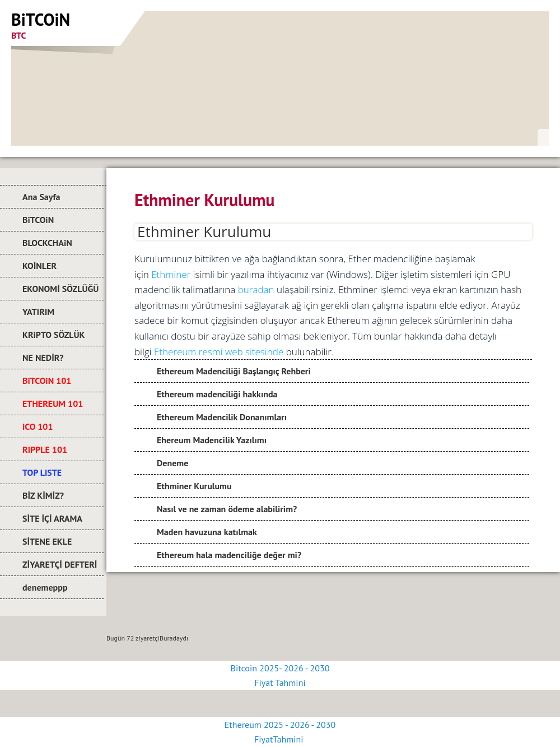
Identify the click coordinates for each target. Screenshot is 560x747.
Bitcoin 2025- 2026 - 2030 (280, 668)
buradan (256, 289)
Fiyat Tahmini (280, 683)
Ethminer (171, 274)
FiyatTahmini (280, 739)
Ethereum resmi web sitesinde (219, 352)
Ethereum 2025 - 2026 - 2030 (280, 725)
